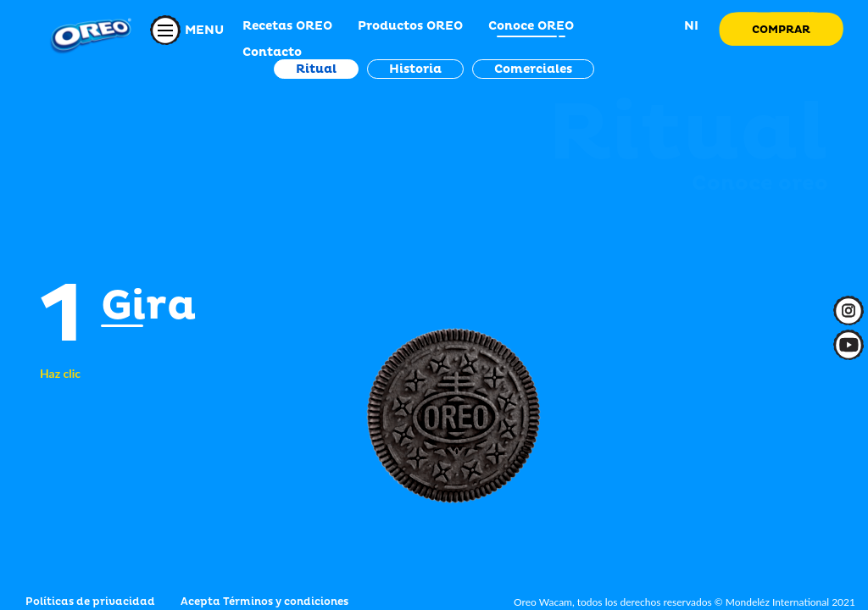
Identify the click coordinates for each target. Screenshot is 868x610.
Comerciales (533, 69)
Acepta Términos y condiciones (264, 602)
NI (690, 26)
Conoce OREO (531, 26)
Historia (415, 69)
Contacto (272, 52)
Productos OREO (410, 26)
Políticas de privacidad (90, 602)
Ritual (316, 69)
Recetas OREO (287, 26)
